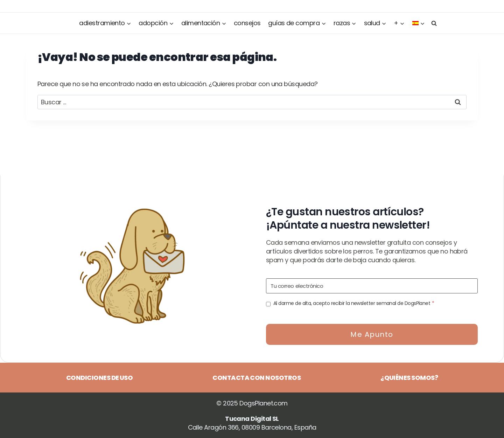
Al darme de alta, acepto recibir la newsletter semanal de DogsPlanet (354, 303)
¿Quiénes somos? (409, 378)
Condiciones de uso (99, 378)
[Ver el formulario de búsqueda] (433, 23)
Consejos (247, 23)
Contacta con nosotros (257, 378)
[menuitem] (419, 23)
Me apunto (372, 334)
